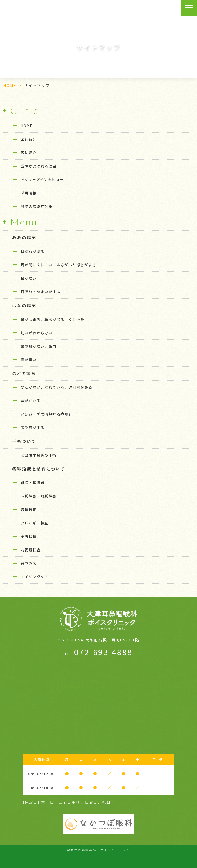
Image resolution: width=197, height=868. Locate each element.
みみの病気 (24, 237)
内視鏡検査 (31, 550)
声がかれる (31, 401)
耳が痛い (29, 278)
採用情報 (29, 193)
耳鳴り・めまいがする (41, 292)
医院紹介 (29, 153)
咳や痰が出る (33, 427)
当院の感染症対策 (37, 206)
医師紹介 (29, 139)
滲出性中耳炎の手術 (39, 455)
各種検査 (29, 509)
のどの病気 (24, 373)
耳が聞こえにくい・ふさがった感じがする (59, 265)
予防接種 (29, 536)
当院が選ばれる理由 (39, 166)
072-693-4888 (98, 652)
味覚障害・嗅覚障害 (39, 496)
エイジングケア (35, 577)
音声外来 (29, 563)
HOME (10, 85)
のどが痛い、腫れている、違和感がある (56, 387)
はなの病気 (24, 305)
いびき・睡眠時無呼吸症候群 (47, 414)
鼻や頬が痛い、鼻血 (39, 346)
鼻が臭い (29, 360)
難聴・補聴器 (33, 482)
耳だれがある (33, 251)
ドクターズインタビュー (42, 179)
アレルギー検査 (35, 523)
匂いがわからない (37, 333)
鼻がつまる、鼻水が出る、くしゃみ (52, 319)
